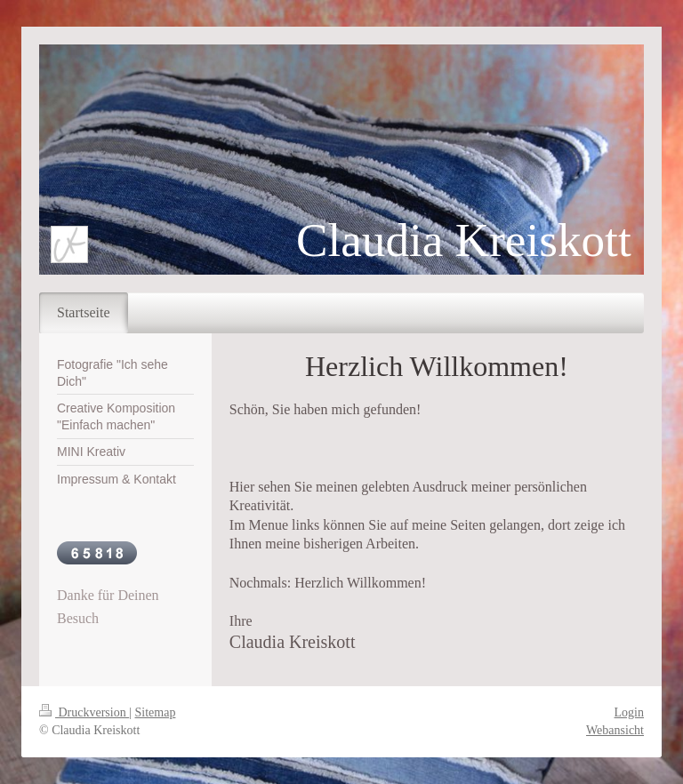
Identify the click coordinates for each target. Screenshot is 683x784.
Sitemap (156, 712)
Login (629, 712)
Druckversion (84, 712)
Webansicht (615, 730)
